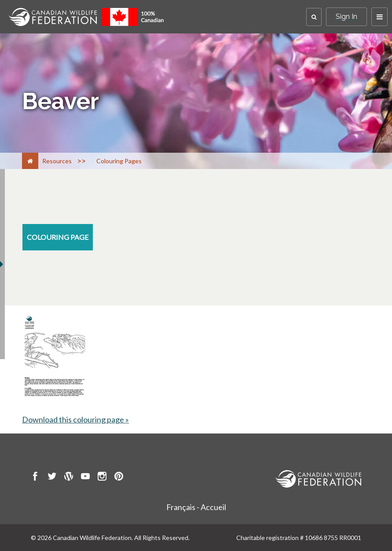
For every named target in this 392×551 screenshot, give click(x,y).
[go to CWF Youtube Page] (85, 478)
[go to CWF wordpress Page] (69, 478)
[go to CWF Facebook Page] (35, 478)
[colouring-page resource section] (58, 237)
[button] (314, 17)
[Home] (30, 161)
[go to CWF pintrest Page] (119, 478)
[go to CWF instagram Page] (102, 478)
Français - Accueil (196, 507)
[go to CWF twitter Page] (52, 478)
